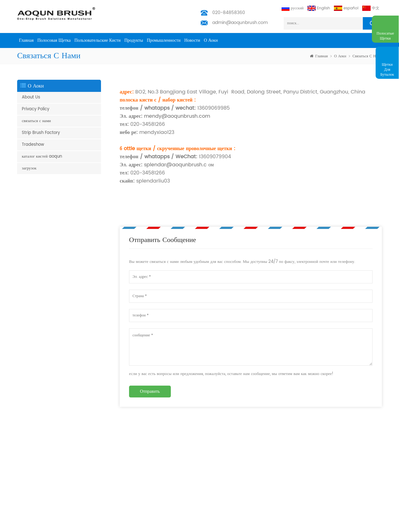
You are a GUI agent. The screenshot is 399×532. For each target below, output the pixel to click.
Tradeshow (33, 145)
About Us (31, 97)
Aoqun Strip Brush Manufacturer (188, 526)
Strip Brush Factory (41, 133)
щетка (22, 500)
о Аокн (211, 40)
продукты (134, 40)
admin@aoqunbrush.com (240, 23)
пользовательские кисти (98, 40)
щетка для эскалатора (34, 449)
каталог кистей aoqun (42, 157)
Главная (26, 40)
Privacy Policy (36, 109)
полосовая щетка (54, 40)
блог (90, 493)
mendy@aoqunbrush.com (177, 116)
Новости (192, 40)
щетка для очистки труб (37, 510)
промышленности (164, 40)
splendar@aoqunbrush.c (175, 165)
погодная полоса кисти (36, 479)
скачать (92, 503)
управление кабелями (34, 490)
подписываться (363, 449)
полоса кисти (28, 459)
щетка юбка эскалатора (36, 429)
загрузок (29, 168)
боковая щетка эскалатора (38, 439)
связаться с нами (367, 56)
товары (92, 445)
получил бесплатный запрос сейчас (370, 528)
